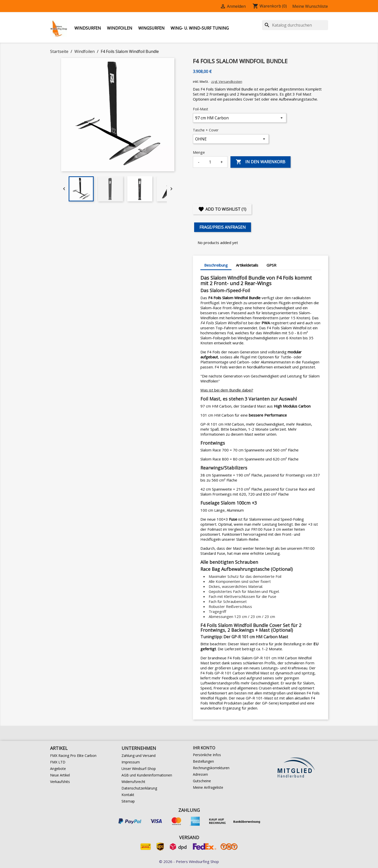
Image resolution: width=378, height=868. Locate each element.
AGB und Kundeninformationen (147, 775)
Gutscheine (202, 781)
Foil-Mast (201, 109)
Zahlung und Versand (139, 756)
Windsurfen (88, 28)
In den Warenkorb (261, 162)
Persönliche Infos (207, 755)
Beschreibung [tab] (216, 265)
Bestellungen (203, 761)
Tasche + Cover (206, 130)
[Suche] (295, 25)
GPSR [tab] (271, 265)
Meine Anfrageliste (208, 787)
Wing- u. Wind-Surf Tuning (200, 28)
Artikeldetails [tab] (247, 265)
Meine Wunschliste (310, 6)
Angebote (58, 769)
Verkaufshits (60, 782)
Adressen (200, 774)
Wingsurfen (151, 28)
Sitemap (128, 801)
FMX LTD (58, 762)
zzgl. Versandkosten (227, 82)
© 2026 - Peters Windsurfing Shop (189, 861)
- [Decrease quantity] (199, 162)
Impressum (131, 762)
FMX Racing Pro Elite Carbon (73, 756)
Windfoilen (120, 28)
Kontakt (128, 795)
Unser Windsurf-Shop (139, 769)
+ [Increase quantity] (222, 162)
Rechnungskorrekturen (211, 768)
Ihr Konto (204, 748)
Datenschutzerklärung (139, 788)
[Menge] (210, 162)
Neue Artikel (60, 775)
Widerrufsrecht (133, 782)
